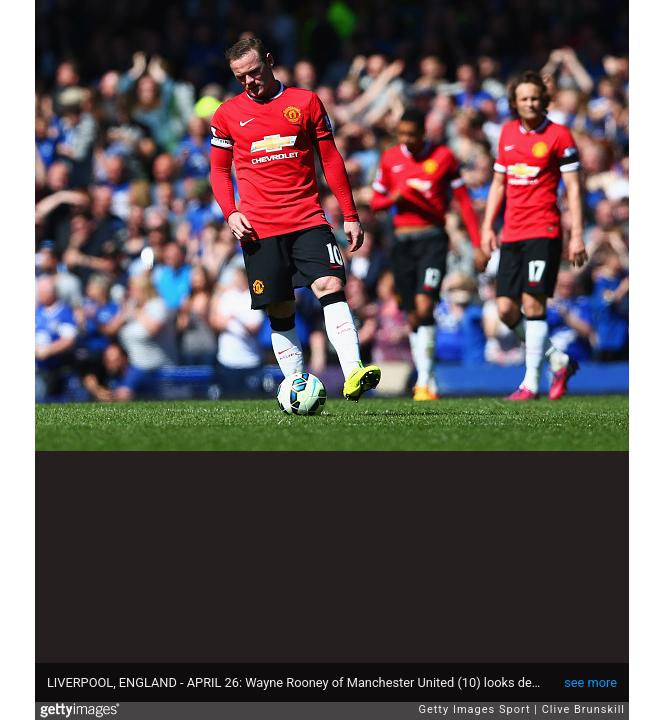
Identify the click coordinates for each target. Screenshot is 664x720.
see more (590, 682)
